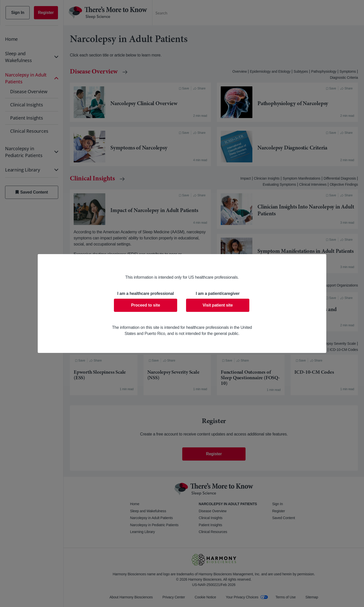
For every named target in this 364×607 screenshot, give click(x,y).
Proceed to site (146, 305)
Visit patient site (218, 305)
